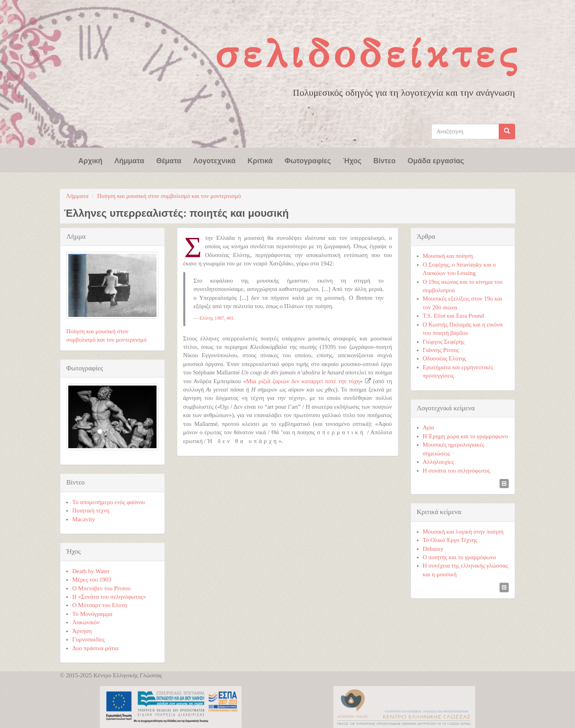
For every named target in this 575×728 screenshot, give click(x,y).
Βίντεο (385, 160)
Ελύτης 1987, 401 (217, 318)
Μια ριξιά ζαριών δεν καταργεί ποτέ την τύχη (303, 381)
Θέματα (169, 160)
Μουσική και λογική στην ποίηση (463, 532)
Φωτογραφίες (308, 160)
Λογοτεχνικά (214, 160)
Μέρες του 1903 (92, 580)
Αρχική (90, 160)
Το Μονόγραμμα (92, 614)
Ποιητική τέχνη (91, 510)
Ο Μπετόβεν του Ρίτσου (101, 588)
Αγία (428, 427)
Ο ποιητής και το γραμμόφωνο (460, 557)
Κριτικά (260, 160)
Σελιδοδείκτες (368, 53)
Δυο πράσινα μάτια (95, 648)
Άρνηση (82, 631)
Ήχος (352, 160)
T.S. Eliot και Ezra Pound (453, 316)
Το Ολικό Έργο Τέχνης (450, 540)
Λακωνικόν (86, 622)
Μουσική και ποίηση (448, 256)
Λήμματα (130, 160)
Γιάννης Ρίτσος (441, 350)
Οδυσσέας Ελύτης (445, 358)
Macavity (84, 519)
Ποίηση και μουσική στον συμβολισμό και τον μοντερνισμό (169, 196)
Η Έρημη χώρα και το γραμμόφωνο (466, 436)
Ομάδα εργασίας (436, 160)
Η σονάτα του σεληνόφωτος (457, 471)
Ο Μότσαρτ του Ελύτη (100, 605)
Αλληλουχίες (438, 462)
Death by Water (91, 571)
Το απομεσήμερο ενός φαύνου (109, 502)
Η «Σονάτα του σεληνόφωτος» (109, 597)
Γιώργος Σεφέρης (444, 342)
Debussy (433, 549)
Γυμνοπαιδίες (88, 639)
